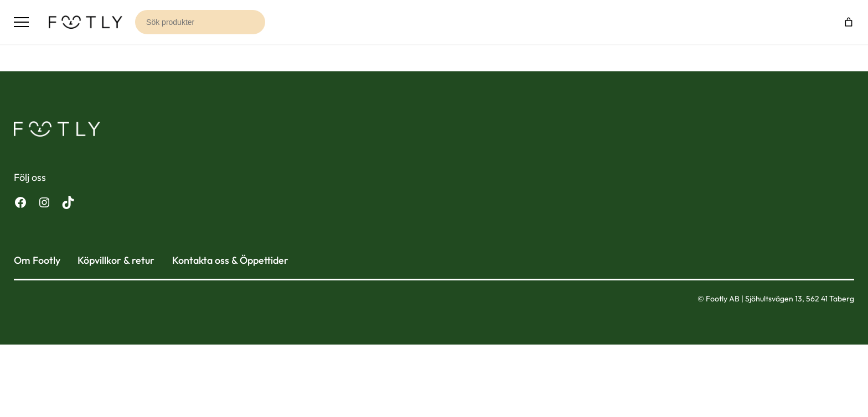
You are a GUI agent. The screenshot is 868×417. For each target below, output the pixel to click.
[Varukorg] (849, 22)
